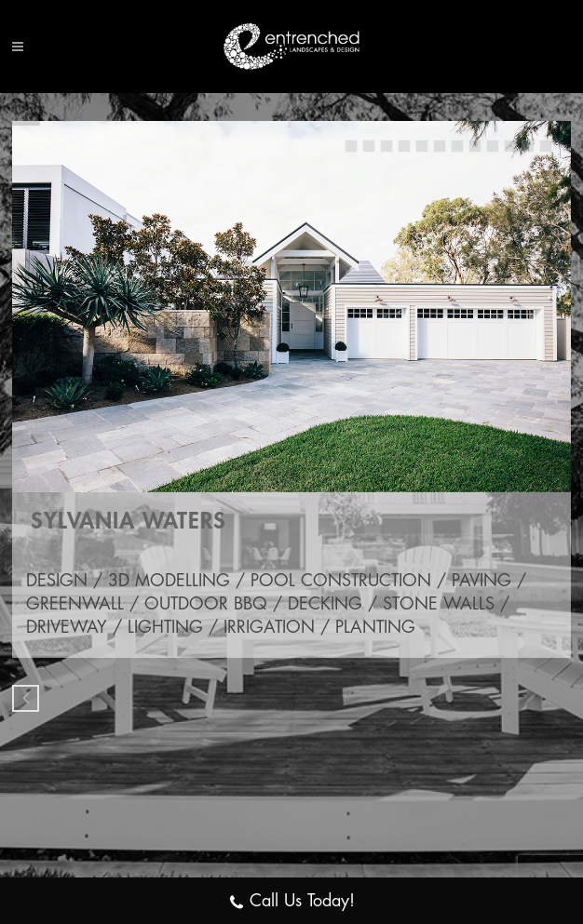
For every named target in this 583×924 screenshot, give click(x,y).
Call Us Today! (291, 903)
